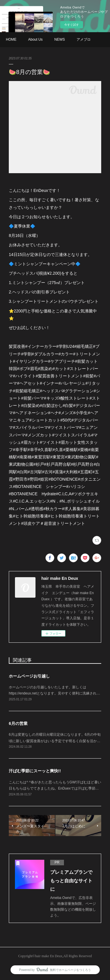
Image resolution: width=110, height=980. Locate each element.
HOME (11, 39)
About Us (35, 39)
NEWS (60, 39)
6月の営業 (18, 723)
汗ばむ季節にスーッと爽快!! (35, 771)
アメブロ (84, 39)
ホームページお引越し (29, 676)
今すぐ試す (72, 25)
